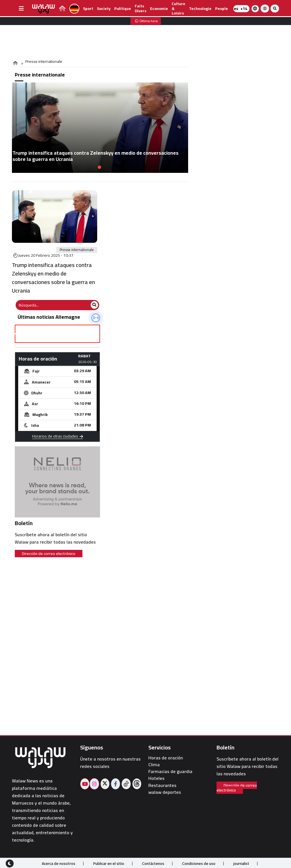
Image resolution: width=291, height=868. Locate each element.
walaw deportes (165, 792)
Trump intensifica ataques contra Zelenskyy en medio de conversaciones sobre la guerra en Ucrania (53, 278)
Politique (123, 9)
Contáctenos (153, 863)
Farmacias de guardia (170, 771)
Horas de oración (166, 758)
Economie (159, 9)
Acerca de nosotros (59, 863)
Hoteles (156, 778)
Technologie (200, 9)
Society (104, 9)
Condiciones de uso (199, 863)
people (222, 9)
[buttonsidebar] (21, 9)
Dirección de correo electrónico (49, 554)
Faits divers (141, 8)
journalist (241, 863)
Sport (88, 9)
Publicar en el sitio (109, 863)
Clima (154, 765)
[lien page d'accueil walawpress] (62, 9)
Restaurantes (162, 785)
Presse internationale (77, 250)
